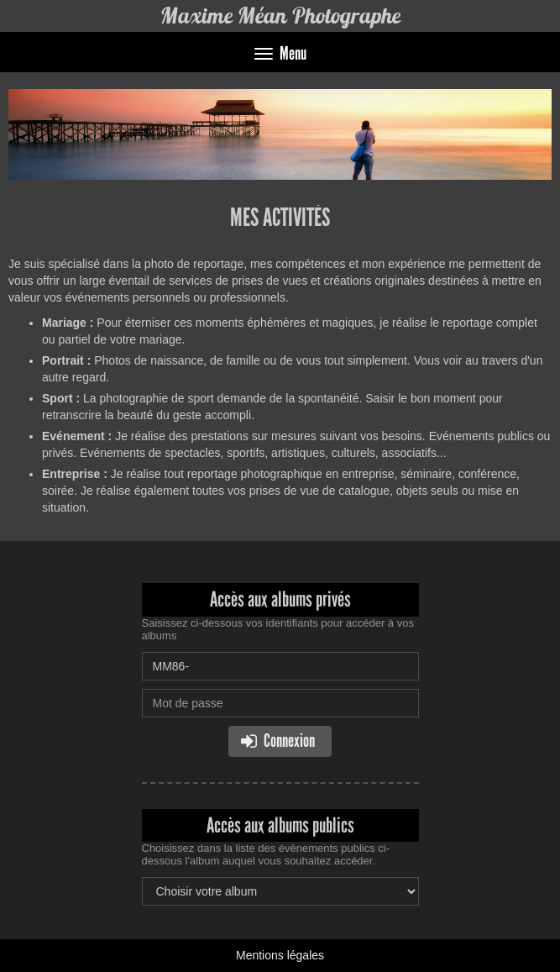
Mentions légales (280, 955)
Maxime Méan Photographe (280, 16)
